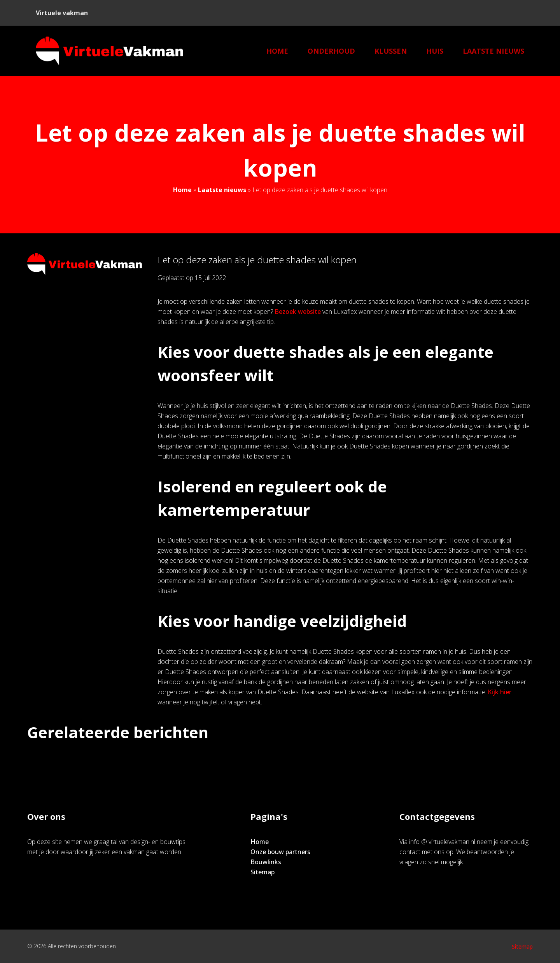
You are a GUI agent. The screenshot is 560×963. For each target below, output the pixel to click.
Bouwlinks (266, 862)
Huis (435, 51)
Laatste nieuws (493, 51)
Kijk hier (500, 692)
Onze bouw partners (280, 852)
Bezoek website (298, 312)
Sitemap (262, 872)
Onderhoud (331, 51)
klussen (391, 51)
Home (277, 51)
